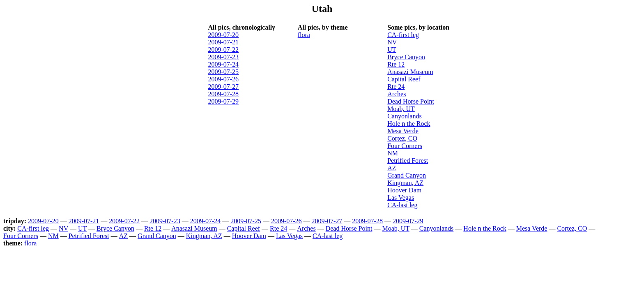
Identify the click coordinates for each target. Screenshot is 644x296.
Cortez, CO (402, 138)
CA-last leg (402, 205)
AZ (392, 168)
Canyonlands (405, 116)
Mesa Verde (403, 131)
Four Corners (405, 146)
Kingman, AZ (405, 183)
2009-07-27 (223, 87)
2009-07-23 (223, 57)
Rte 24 (396, 87)
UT (392, 50)
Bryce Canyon (406, 57)
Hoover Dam (404, 190)
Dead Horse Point (411, 101)
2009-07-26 (223, 79)
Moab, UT (401, 109)
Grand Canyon (407, 175)
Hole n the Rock (409, 124)
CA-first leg (403, 35)
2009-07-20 (223, 35)
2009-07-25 (223, 72)
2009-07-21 (223, 42)
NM (393, 153)
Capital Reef (404, 79)
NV (392, 42)
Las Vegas (401, 198)
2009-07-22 (223, 50)
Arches (397, 94)
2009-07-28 (223, 94)
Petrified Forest (408, 161)
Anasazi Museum (410, 72)
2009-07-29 (223, 101)
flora (304, 35)
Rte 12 (396, 64)
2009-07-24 (223, 64)
